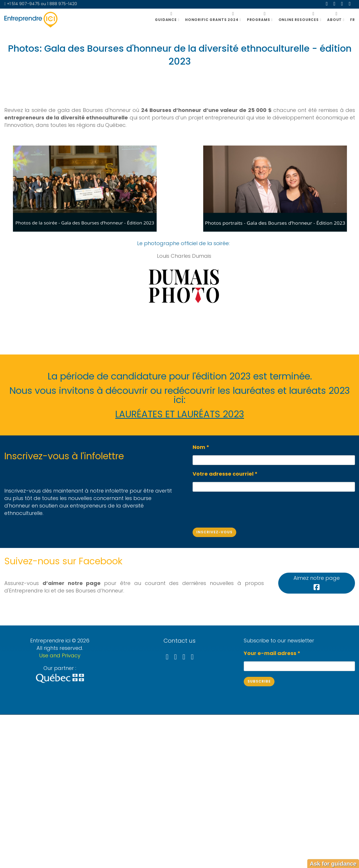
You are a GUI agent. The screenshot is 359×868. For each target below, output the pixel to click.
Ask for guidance (333, 864)
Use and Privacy (60, 655)
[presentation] (236, 508)
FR (353, 20)
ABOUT (336, 20)
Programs (260, 20)
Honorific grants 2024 (213, 20)
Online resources (300, 20)
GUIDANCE (167, 20)
